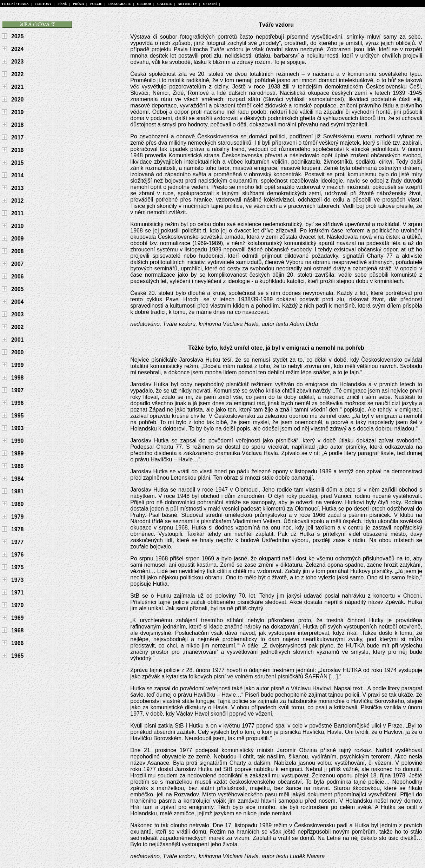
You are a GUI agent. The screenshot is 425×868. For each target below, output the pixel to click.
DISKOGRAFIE (119, 4)
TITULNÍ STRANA (15, 4)
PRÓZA (79, 4)
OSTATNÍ (210, 4)
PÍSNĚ (62, 4)
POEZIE (96, 4)
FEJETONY (43, 4)
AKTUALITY (188, 4)
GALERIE (165, 4)
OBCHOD (144, 4)
